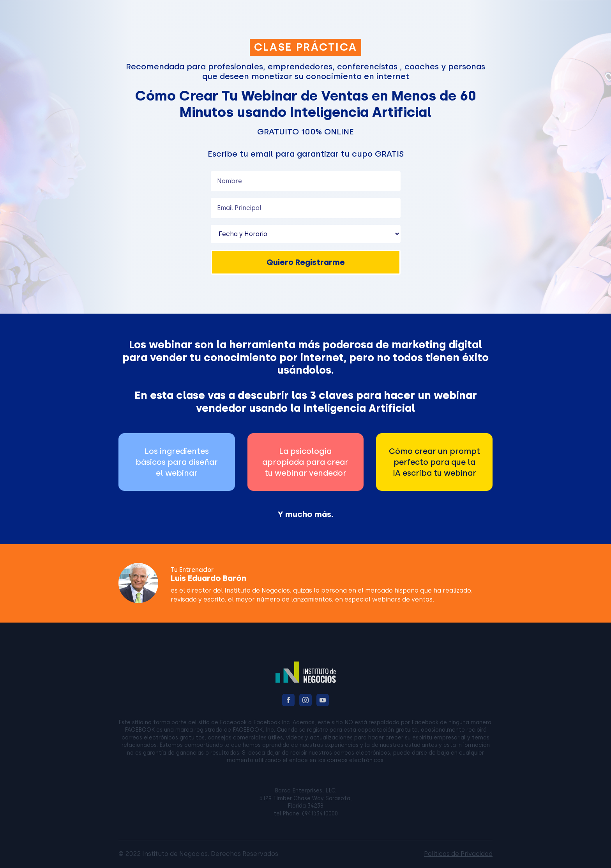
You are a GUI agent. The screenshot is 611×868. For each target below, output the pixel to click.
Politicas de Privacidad (458, 854)
